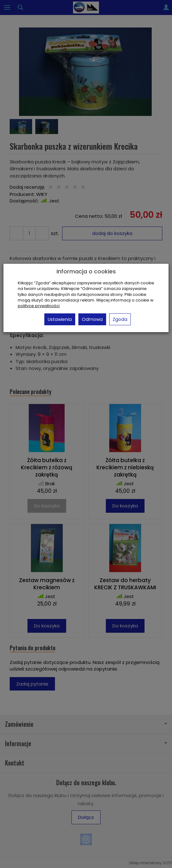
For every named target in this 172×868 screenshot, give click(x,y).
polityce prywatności (39, 306)
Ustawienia (60, 319)
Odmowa (92, 319)
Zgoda (120, 319)
